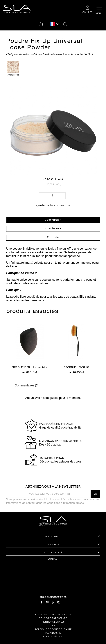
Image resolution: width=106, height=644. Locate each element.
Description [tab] (53, 220)
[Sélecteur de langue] (52, 24)
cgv (53, 625)
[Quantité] (52, 196)
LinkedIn (64, 602)
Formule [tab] (53, 238)
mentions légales (53, 622)
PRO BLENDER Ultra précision (30, 368)
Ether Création (53, 637)
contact (53, 559)
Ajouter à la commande (53, 206)
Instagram (59, 602)
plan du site (53, 633)
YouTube (47, 602)
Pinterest (53, 602)
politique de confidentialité (53, 629)
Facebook (42, 602)
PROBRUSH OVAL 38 (77, 368)
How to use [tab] (53, 229)
